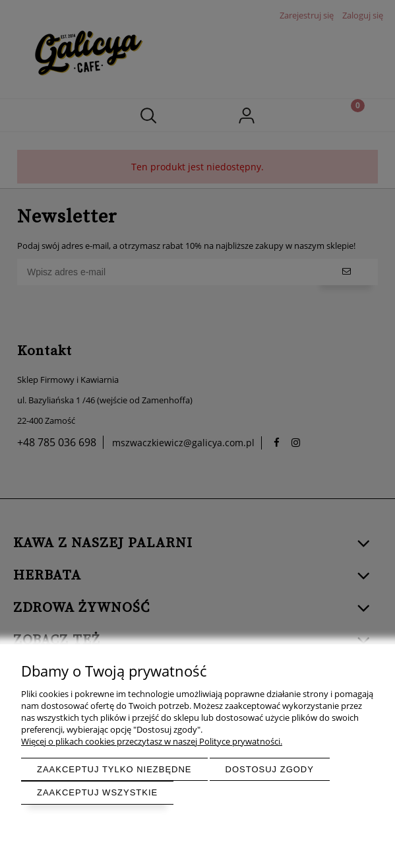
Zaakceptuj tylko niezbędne (114, 769)
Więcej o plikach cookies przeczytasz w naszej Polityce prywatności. (152, 741)
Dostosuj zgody (270, 769)
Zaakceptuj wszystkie (97, 792)
